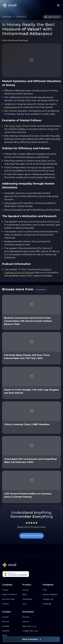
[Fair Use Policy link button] (11, 599)
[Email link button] (11, 636)
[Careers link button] (11, 604)
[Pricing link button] (32, 590)
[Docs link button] (32, 604)
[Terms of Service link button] (11, 595)
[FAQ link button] (52, 590)
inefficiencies (11, 107)
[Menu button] (58, 5)
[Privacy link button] (11, 590)
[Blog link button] (32, 595)
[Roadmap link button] (52, 604)
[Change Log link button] (52, 599)
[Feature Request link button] (52, 595)
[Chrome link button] (32, 617)
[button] (7, 17)
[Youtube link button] (11, 626)
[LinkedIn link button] (11, 631)
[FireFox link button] (32, 622)
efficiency (31, 157)
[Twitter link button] (11, 617)
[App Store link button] (32, 626)
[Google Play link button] (32, 631)
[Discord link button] (11, 622)
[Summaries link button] (32, 599)
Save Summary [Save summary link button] (31, 639)
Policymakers (11, 203)
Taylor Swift (15, 126)
